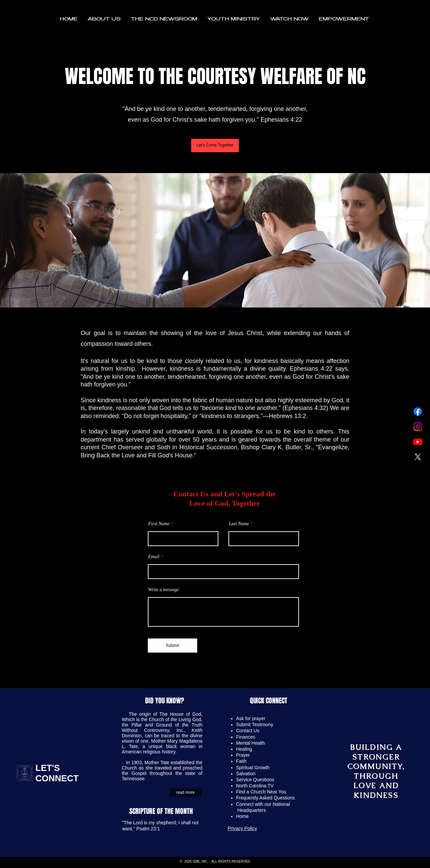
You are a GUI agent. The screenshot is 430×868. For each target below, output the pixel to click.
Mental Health (251, 743)
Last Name (239, 524)
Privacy (236, 828)
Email (154, 557)
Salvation (246, 774)
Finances (246, 737)
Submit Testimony (255, 725)
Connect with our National (264, 804)
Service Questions (255, 780)
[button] (104, 19)
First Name (159, 524)
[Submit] (173, 646)
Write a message (164, 590)
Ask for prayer (251, 718)
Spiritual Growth (253, 768)
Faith (241, 761)
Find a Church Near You (261, 792)
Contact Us (248, 731)
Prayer (243, 755)
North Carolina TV (255, 786)
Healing (244, 749)
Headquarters (252, 810)
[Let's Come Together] (215, 146)
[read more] (186, 793)
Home (243, 816)
